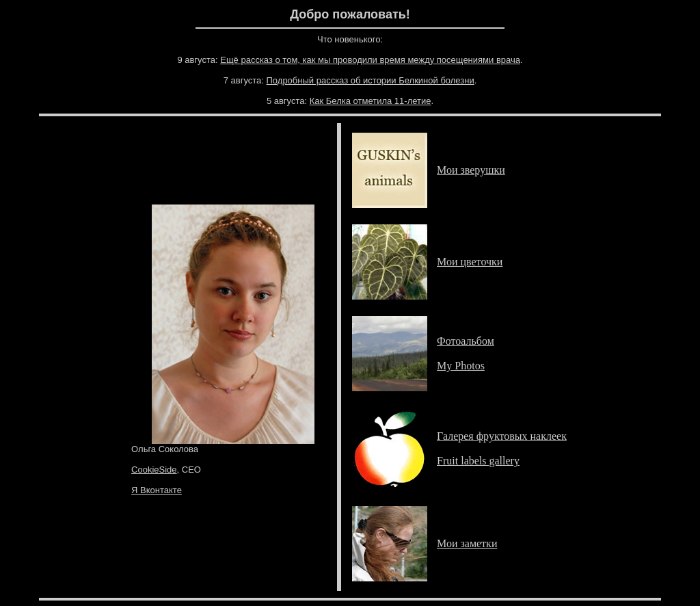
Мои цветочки (470, 262)
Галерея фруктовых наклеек (502, 436)
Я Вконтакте (157, 490)
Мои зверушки (471, 170)
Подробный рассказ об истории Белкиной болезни (371, 80)
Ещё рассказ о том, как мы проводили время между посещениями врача (370, 60)
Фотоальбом (466, 341)
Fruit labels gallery (478, 461)
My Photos (461, 366)
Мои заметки (467, 543)
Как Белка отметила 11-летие (371, 101)
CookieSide (154, 470)
